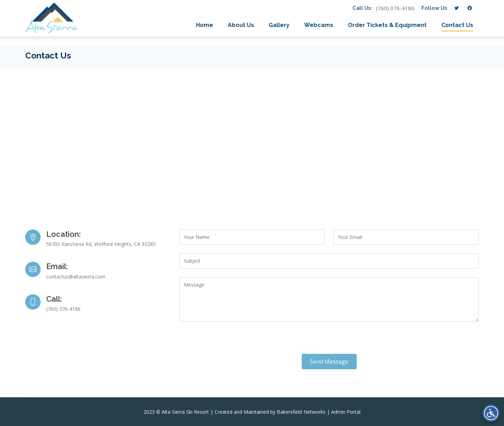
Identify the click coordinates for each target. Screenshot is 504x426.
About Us (241, 25)
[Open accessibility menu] (491, 413)
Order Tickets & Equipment (387, 25)
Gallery (279, 25)
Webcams (319, 25)
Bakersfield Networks (301, 412)
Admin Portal (346, 412)
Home (205, 25)
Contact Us (457, 25)
